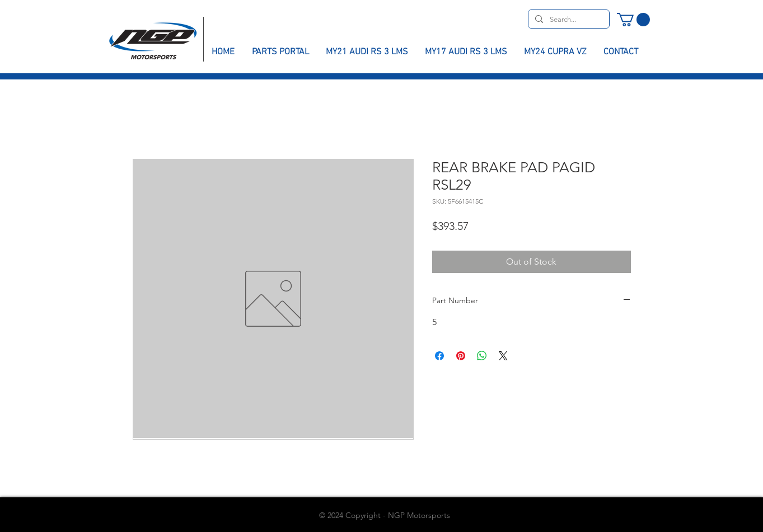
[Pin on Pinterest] (461, 356)
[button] (633, 20)
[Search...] (568, 20)
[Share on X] (503, 356)
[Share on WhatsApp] (482, 356)
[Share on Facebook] (439, 356)
